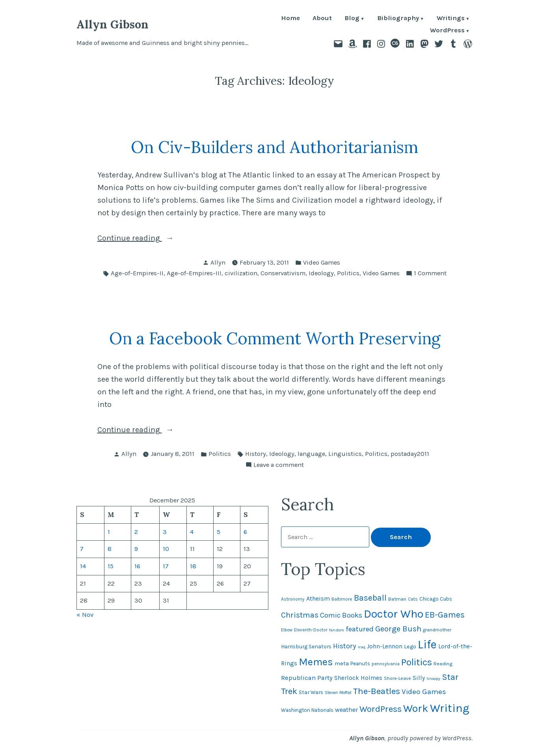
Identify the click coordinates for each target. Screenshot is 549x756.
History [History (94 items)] (345, 646)
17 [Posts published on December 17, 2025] (166, 566)
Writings (451, 19)
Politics (348, 273)
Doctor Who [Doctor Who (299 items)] (394, 614)
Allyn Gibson (113, 24)
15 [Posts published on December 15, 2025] (111, 566)
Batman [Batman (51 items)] (397, 599)
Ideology (321, 273)
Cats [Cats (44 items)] (413, 599)
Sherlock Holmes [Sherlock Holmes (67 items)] (358, 678)
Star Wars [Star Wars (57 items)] (311, 692)
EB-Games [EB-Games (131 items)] (445, 615)
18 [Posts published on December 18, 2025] (193, 566)
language (311, 454)
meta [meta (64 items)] (342, 663)
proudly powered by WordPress (429, 738)
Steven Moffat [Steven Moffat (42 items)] (338, 693)
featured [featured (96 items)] (360, 629)
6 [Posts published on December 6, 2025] (245, 532)
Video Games (322, 262)
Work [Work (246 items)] (416, 708)
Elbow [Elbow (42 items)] (287, 630)
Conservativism (283, 273)
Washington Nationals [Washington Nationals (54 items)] (307, 710)
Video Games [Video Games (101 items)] (424, 692)
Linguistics (345, 454)
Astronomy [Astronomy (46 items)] (293, 599)
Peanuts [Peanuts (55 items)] (360, 664)
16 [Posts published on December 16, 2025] (137, 566)
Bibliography (398, 19)
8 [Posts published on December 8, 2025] (110, 549)
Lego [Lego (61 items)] (410, 647)
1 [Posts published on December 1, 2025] (109, 532)
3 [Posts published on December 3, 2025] (165, 532)
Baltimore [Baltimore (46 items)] (342, 599)
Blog (352, 19)
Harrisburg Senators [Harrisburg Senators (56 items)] (306, 646)
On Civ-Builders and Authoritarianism (274, 147)
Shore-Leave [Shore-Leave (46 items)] (397, 678)
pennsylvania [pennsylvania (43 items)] (386, 664)
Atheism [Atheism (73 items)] (318, 598)
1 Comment (430, 273)
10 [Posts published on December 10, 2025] (166, 549)
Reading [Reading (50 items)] (443, 664)
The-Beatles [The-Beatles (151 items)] (377, 691)
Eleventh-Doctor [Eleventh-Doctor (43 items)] (311, 630)
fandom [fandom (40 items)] (337, 630)
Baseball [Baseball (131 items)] (370, 598)
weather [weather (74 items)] (346, 710)
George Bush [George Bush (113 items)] (398, 629)
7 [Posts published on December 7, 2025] (82, 549)
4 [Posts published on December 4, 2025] (192, 532)
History (256, 454)
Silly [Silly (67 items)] (419, 678)
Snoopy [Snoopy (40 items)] (433, 679)
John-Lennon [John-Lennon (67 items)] (385, 646)
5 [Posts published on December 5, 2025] (219, 532)
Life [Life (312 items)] (427, 644)
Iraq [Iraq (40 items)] (362, 647)
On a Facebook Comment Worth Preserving (275, 338)
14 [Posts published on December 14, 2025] (83, 566)
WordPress (447, 31)
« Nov (85, 615)
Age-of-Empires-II (137, 273)
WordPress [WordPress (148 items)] (381, 709)
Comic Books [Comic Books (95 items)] (341, 615)
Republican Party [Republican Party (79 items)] (307, 678)
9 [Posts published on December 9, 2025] (136, 549)
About (322, 19)
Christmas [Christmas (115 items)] (300, 615)
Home (290, 19)
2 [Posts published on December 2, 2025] (136, 532)
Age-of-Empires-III (194, 273)
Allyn (218, 262)
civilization (241, 273)
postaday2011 (410, 454)
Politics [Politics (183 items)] (417, 662)
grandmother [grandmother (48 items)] (437, 630)
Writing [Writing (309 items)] (450, 708)
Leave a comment (279, 465)
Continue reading (162, 238)
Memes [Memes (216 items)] (316, 662)
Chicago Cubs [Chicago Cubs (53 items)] (436, 599)
